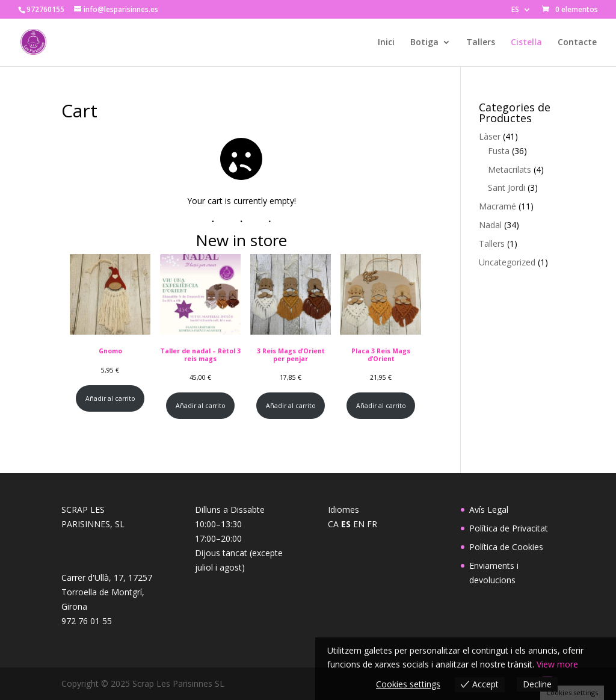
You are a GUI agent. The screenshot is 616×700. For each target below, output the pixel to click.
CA (333, 524)
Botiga (424, 43)
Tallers (481, 43)
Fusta (499, 151)
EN (359, 524)
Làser (490, 136)
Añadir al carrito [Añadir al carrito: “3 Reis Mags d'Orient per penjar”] (291, 406)
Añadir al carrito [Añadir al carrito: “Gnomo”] (110, 398)
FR (372, 524)
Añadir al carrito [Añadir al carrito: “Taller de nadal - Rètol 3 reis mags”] (201, 406)
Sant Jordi (507, 187)
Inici (386, 43)
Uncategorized (507, 262)
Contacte (577, 43)
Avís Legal (489, 510)
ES (515, 10)
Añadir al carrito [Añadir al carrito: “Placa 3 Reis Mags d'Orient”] (381, 406)
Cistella (526, 43)
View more (557, 664)
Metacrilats (510, 169)
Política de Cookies (506, 547)
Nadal (490, 225)
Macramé (497, 206)
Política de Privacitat (509, 528)
